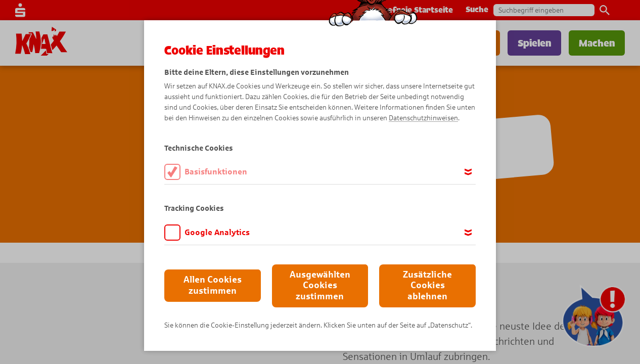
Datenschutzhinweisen (423, 118)
